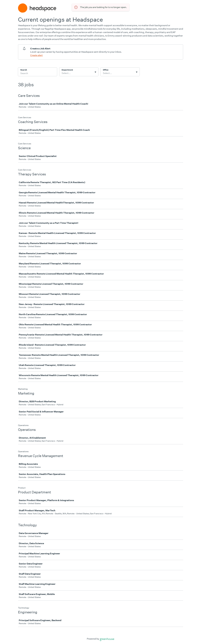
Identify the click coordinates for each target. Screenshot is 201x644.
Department (67, 70)
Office (106, 70)
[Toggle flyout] (95, 72)
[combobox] (62, 73)
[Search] (38, 74)
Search (24, 70)
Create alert (36, 55)
